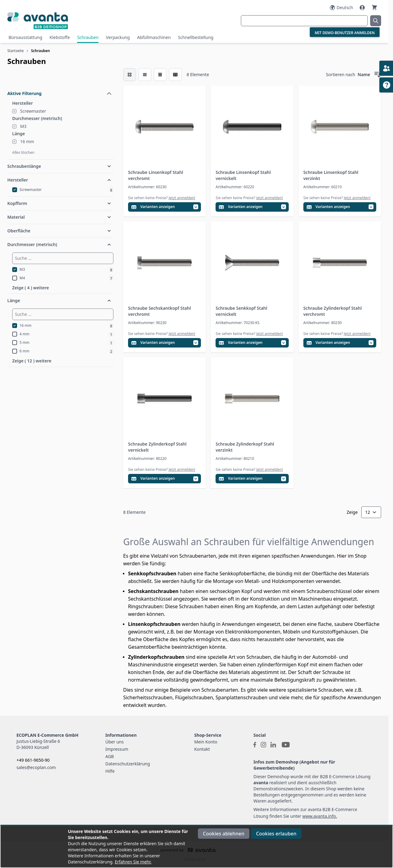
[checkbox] (130, 75)
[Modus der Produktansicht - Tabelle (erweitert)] (175, 75)
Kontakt (202, 749)
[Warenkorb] (374, 7)
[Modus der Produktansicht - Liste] (145, 75)
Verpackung (118, 37)
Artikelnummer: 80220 (147, 459)
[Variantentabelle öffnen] (164, 207)
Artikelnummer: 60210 (323, 187)
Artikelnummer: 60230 (147, 187)
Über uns (115, 742)
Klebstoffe (60, 37)
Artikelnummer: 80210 (235, 459)
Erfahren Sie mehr (132, 862)
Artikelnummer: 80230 (323, 323)
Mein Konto (206, 742)
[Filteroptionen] (60, 79)
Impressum (117, 749)
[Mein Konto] (363, 8)
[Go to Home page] (70, 21)
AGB (110, 756)
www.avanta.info (319, 816)
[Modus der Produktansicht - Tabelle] (160, 75)
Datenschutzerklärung (128, 764)
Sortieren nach (341, 74)
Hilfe (110, 771)
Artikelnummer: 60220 (235, 187)
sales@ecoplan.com (36, 767)
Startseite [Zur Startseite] (16, 51)
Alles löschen (23, 152)
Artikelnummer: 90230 (147, 323)
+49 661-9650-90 (33, 760)
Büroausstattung (25, 37)
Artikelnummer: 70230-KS (238, 323)
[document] (196, 847)
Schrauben (88, 37)
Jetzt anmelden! (182, 198)
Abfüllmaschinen (154, 37)
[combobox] (304, 21)
